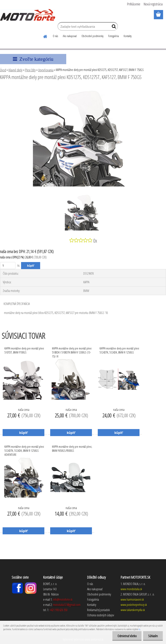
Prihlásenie (134, 4)
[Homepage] (45, 36)
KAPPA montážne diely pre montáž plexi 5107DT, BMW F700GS (24, 350)
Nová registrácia (153, 4)
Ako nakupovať (70, 36)
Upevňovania (46, 70)
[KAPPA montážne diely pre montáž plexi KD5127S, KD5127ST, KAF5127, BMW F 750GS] (83, 88)
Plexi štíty (30, 70)
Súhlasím (153, 636)
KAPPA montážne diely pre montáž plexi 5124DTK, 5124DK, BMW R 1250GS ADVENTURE (24, 450)
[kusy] (8, 266)
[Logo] (28, 15)
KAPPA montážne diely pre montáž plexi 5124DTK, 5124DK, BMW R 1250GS (119, 350)
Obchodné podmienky (92, 36)
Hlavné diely (15, 70)
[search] (113, 27)
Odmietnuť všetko (127, 636)
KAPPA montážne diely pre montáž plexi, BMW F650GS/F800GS (72, 449)
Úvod (3, 70)
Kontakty (128, 36)
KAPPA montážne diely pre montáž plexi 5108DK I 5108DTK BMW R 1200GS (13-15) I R (72, 351)
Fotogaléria (114, 36)
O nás (55, 36)
